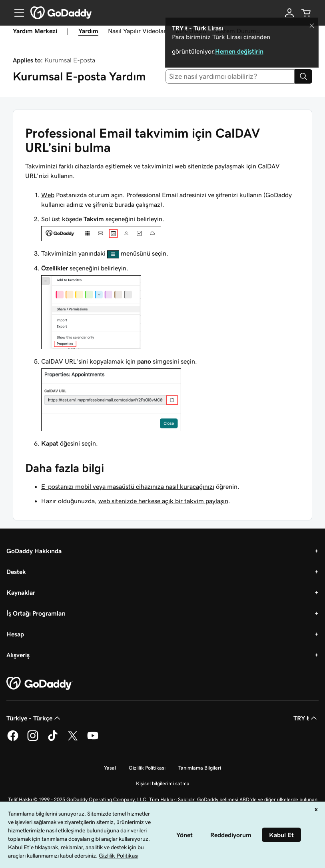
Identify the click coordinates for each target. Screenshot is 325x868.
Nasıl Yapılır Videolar (137, 31)
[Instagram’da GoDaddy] (33, 740)
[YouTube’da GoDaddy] (93, 740)
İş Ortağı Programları (36, 613)
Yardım (88, 31)
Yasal (110, 768)
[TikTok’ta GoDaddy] (53, 740)
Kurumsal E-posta (70, 60)
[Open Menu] (16, 13)
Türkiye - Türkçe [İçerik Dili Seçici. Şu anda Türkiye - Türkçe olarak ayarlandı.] (34, 718)
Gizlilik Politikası (147, 768)
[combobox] (230, 76)
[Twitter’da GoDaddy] (73, 740)
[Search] (303, 76)
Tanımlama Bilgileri (200, 768)
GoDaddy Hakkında (34, 551)
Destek (16, 572)
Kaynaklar (21, 592)
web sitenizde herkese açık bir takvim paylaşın (163, 501)
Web (48, 195)
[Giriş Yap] (289, 13)
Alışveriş (18, 655)
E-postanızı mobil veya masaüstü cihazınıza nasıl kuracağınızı (128, 486)
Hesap (15, 634)
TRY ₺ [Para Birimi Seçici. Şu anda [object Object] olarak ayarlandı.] (306, 718)
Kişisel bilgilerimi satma (163, 783)
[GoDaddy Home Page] (40, 684)
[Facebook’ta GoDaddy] (13, 740)
